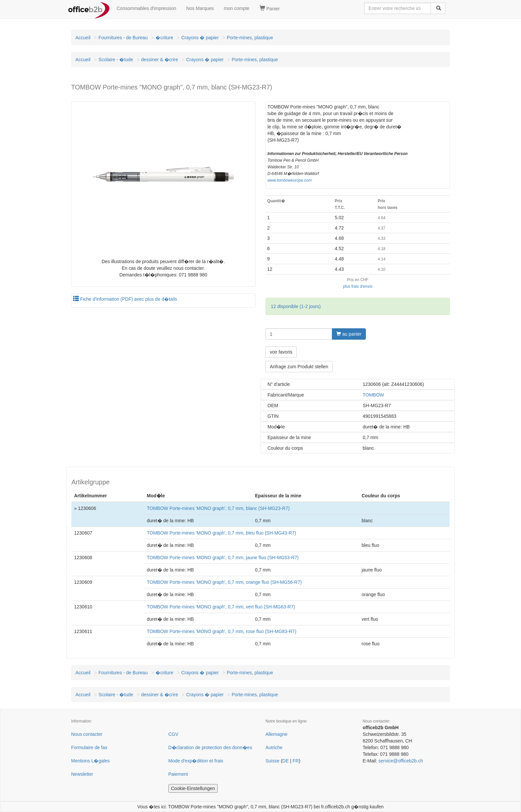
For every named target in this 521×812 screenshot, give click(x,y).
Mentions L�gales (90, 761)
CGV (173, 734)
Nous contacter (87, 734)
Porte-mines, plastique (250, 38)
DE (286, 761)
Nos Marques (200, 8)
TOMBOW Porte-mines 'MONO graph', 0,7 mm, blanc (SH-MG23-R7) (218, 508)
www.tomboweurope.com (290, 180)
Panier (270, 8)
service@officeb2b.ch (401, 761)
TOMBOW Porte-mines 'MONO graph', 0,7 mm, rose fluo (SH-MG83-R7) (222, 631)
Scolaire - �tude (116, 60)
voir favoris (281, 352)
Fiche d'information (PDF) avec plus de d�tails (125, 299)
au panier (349, 334)
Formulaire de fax (89, 747)
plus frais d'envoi (358, 286)
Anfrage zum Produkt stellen (299, 367)
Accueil (83, 38)
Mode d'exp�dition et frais (196, 761)
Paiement (178, 774)
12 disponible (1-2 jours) (296, 306)
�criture (164, 38)
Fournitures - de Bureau (123, 38)
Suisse (272, 761)
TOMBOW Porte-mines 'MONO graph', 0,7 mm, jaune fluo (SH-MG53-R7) (223, 558)
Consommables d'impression (146, 8)
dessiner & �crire (160, 60)
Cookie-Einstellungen (193, 788)
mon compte (237, 8)
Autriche (274, 747)
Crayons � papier (200, 38)
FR (296, 761)
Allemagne (276, 734)
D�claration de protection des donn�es (210, 747)
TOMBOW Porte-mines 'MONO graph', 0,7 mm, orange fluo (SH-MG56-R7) (224, 582)
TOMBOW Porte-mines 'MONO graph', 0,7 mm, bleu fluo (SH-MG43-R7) (221, 533)
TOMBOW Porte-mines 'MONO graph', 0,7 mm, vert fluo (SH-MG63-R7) (221, 607)
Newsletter (82, 774)
